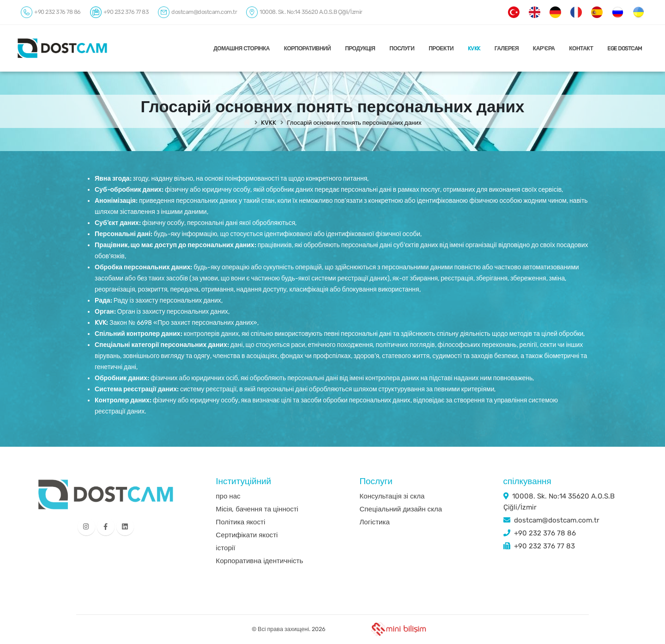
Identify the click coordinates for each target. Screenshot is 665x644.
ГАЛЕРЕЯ (507, 49)
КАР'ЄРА (544, 49)
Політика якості (240, 522)
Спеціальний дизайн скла (401, 509)
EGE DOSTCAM (625, 49)
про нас (228, 496)
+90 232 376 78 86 (545, 533)
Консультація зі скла (392, 496)
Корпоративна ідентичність (259, 561)
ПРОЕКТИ (441, 49)
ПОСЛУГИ (402, 49)
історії (225, 548)
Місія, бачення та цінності (257, 509)
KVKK (474, 49)
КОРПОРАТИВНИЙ (308, 49)
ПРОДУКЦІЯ (360, 49)
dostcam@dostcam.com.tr (557, 520)
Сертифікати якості (247, 535)
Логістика (374, 522)
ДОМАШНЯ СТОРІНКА (242, 49)
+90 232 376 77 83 (544, 546)
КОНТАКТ (581, 49)
